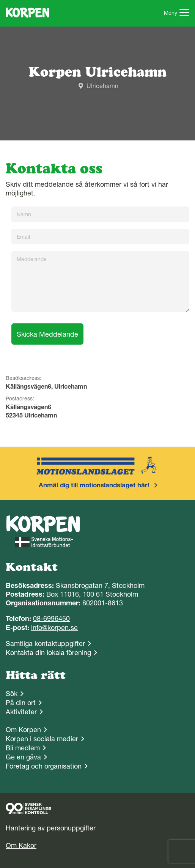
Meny (177, 14)
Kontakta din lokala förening (48, 653)
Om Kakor (21, 845)
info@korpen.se (54, 628)
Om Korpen (23, 730)
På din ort (21, 703)
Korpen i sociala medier (42, 739)
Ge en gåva (23, 757)
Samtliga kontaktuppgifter (45, 644)
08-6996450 (51, 618)
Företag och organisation (44, 766)
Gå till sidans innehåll (0, 0)
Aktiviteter (21, 712)
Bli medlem (23, 748)
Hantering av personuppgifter (51, 828)
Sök (12, 694)
